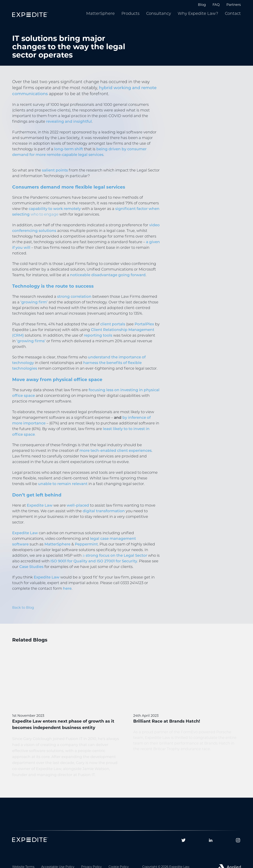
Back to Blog (23, 612)
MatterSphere (57, 549)
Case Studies (31, 572)
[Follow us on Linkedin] (211, 840)
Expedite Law (40, 510)
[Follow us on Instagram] (238, 840)
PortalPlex (144, 329)
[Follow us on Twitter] (183, 840)
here (67, 593)
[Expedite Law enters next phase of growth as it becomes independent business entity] (66, 722)
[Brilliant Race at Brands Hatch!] (187, 709)
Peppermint (86, 549)
